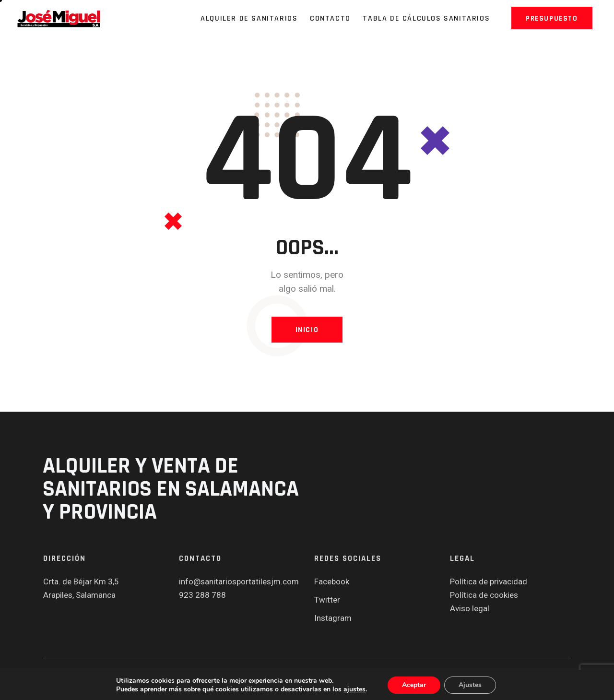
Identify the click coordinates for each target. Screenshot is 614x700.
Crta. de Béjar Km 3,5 (81, 581)
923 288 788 (202, 595)
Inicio (307, 330)
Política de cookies (484, 595)
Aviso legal (470, 608)
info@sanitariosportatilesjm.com (239, 581)
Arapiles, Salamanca (79, 595)
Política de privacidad (489, 581)
